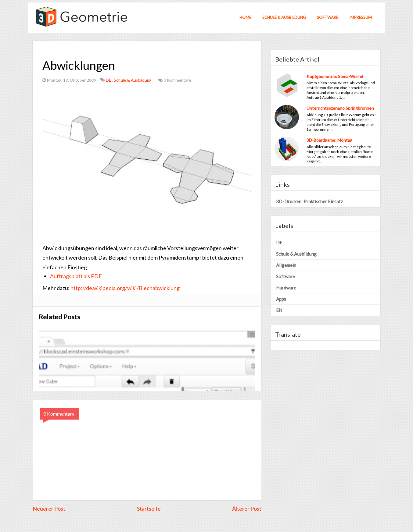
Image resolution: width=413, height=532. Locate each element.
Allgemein (286, 265)
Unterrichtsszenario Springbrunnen (340, 108)
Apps (281, 299)
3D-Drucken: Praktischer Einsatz (309, 201)
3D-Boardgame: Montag (329, 140)
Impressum (361, 17)
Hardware (286, 288)
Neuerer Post (49, 509)
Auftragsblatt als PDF (76, 276)
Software (328, 17)
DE (109, 80)
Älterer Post (247, 509)
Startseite (149, 509)
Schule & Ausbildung (284, 17)
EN (279, 310)
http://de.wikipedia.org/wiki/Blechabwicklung (125, 288)
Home (245, 17)
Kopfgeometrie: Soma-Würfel (335, 76)
